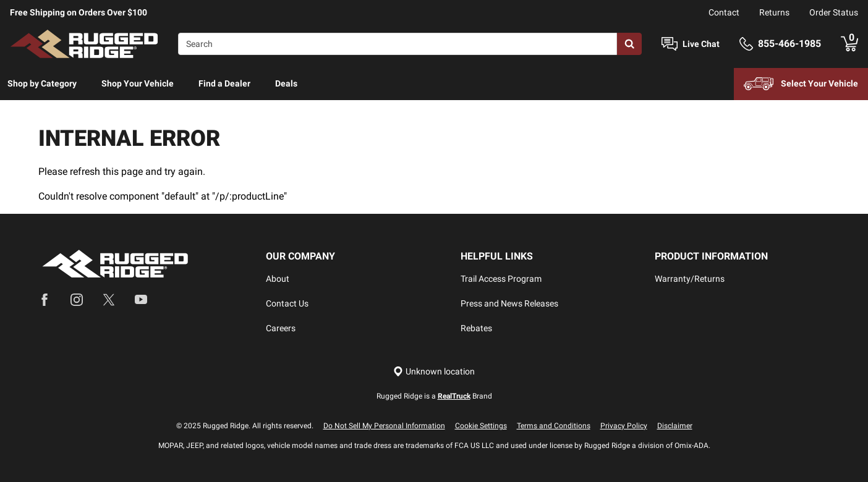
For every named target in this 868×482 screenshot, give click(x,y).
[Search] (398, 44)
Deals (286, 83)
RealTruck (454, 396)
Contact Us (287, 303)
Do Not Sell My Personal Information (384, 426)
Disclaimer (675, 426)
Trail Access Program (501, 279)
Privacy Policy (624, 426)
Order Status (834, 12)
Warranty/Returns (690, 279)
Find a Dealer (224, 83)
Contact (724, 12)
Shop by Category (42, 83)
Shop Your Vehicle (138, 83)
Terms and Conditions (554, 426)
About (278, 279)
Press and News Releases (509, 303)
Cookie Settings (481, 426)
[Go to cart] (849, 44)
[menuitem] (42, 84)
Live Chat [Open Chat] (701, 44)
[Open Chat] (670, 44)
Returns (774, 12)
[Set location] (434, 372)
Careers (281, 328)
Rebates (476, 328)
